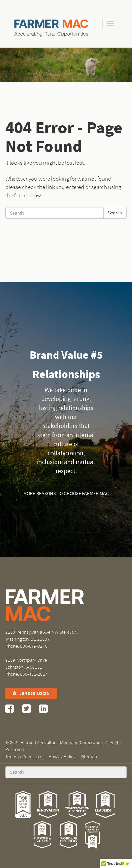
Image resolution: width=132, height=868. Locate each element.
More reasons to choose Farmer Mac (66, 494)
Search (115, 213)
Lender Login (31, 694)
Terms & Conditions (24, 757)
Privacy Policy (62, 757)
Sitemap (89, 757)
